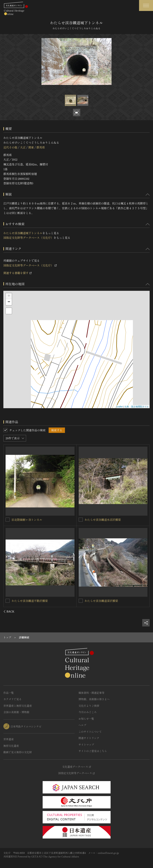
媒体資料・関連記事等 (91, 693)
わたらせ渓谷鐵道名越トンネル (31, 601)
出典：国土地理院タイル (137, 407)
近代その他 (10, 147)
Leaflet (119, 407)
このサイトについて (90, 732)
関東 (31, 147)
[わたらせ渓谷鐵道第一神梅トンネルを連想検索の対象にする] (81, 520)
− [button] (9, 302)
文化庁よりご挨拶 (89, 706)
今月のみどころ (88, 712)
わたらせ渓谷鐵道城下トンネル (23, 233)
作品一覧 (9, 693)
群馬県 (41, 147)
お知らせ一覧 (86, 719)
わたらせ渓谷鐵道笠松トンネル (104, 601)
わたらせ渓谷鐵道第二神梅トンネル (34, 519)
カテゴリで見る (12, 699)
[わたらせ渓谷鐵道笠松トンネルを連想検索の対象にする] (81, 601)
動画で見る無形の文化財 (18, 752)
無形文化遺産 (11, 746)
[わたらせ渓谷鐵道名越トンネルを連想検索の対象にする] (8, 601)
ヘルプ (82, 725)
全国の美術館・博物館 (16, 712)
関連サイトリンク (89, 738)
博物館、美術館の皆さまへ (94, 699)
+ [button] (9, 296)
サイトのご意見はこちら (93, 751)
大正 (23, 147)
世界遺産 (9, 739)
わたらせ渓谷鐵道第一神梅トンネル (107, 520)
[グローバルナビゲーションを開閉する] (146, 5)
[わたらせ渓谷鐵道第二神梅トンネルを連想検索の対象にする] (8, 519)
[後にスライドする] (144, 611)
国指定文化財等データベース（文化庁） (28, 238)
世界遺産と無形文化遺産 (18, 706)
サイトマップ (86, 745)
